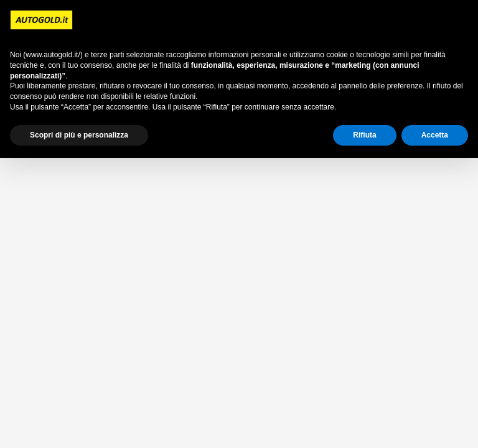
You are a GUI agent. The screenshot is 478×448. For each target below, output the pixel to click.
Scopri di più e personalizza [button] (79, 135)
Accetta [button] (435, 135)
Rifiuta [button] (364, 135)
